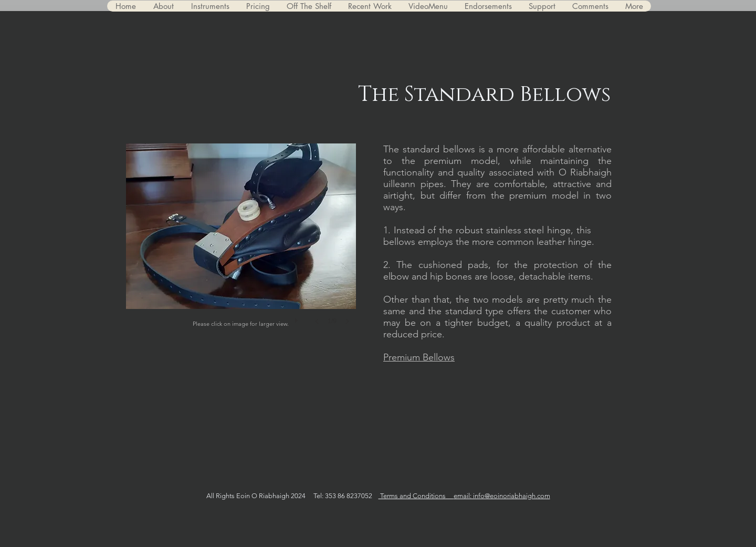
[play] (298, 318)
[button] (241, 245)
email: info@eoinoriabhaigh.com (502, 496)
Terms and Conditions (416, 496)
